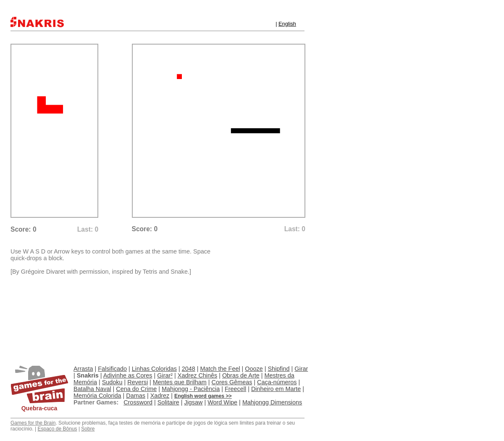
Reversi (138, 382)
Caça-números (277, 382)
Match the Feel (220, 369)
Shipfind (279, 369)
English (287, 24)
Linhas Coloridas (154, 369)
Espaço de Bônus (57, 429)
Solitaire (168, 402)
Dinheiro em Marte (276, 389)
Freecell (235, 389)
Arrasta (83, 369)
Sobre (88, 429)
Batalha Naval (92, 389)
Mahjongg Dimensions (272, 402)
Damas (136, 396)
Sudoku (112, 382)
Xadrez (160, 396)
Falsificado (112, 369)
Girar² (165, 375)
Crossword (138, 402)
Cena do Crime (136, 389)
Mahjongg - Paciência (191, 389)
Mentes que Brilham (180, 382)
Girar (301, 369)
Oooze (254, 369)
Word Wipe (222, 402)
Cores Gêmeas (232, 382)
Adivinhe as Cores (128, 375)
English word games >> (203, 396)
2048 (189, 369)
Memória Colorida (97, 396)
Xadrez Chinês (197, 375)
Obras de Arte (241, 375)
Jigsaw (193, 402)
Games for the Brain (33, 423)
